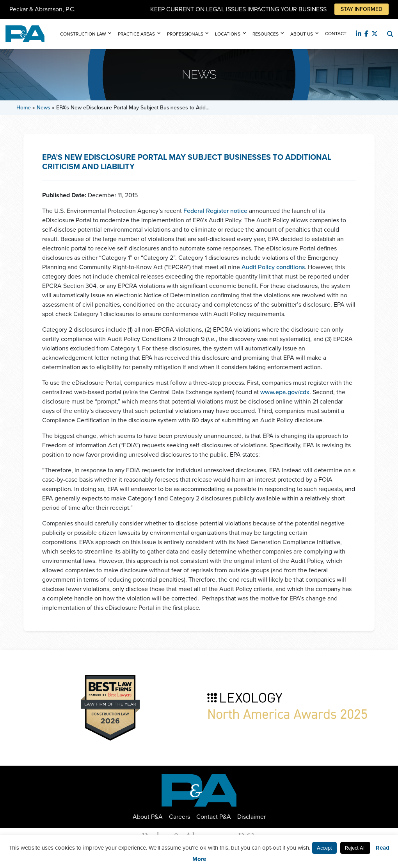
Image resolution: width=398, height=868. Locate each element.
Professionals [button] (185, 34)
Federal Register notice (215, 211)
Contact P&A (214, 817)
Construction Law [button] (83, 34)
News (44, 108)
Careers (179, 817)
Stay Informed (362, 9)
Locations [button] (228, 34)
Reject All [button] (355, 848)
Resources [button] (266, 34)
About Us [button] (302, 34)
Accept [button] (324, 848)
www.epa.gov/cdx (285, 392)
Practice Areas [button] (136, 34)
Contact (336, 34)
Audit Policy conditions (273, 267)
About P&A (148, 817)
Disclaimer (251, 817)
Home (24, 108)
